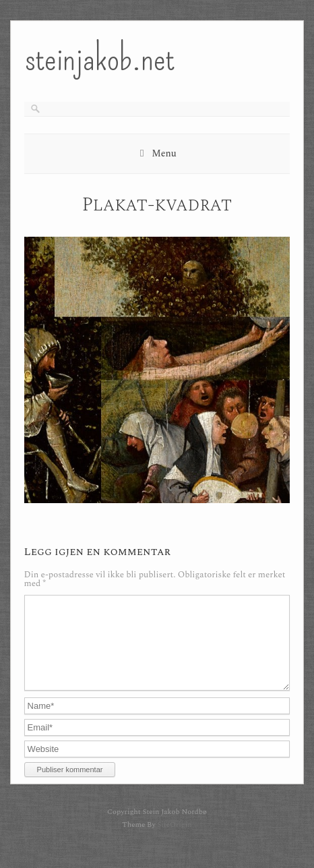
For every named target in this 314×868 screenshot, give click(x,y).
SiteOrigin (174, 841)
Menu (164, 153)
